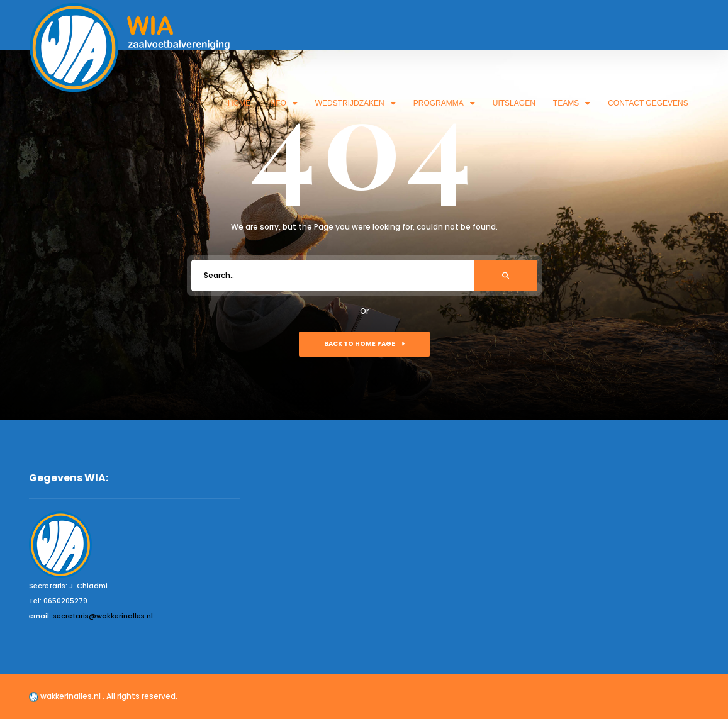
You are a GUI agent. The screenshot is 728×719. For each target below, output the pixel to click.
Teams (572, 103)
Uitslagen (514, 103)
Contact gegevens (648, 103)
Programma (444, 103)
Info (283, 103)
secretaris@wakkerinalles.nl (103, 616)
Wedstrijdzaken (356, 103)
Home (239, 103)
